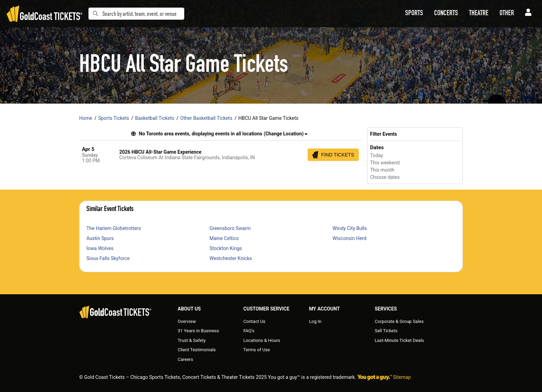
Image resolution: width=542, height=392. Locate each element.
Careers (185, 359)
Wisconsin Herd (349, 238)
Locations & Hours (262, 340)
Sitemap (402, 377)
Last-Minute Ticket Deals (399, 340)
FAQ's (249, 331)
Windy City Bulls (350, 228)
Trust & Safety (192, 340)
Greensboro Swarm (230, 228)
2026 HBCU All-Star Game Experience (160, 152)
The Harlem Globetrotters (114, 228)
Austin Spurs (100, 238)
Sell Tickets (386, 331)
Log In (315, 321)
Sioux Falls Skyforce (108, 258)
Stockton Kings (226, 248)
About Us (189, 309)
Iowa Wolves (100, 248)
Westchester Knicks (231, 258)
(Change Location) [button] (286, 134)
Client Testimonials (197, 350)
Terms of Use (257, 350)
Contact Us (254, 321)
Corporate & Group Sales (399, 321)
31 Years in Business (198, 331)
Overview (187, 321)
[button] (414, 14)
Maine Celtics (224, 238)
